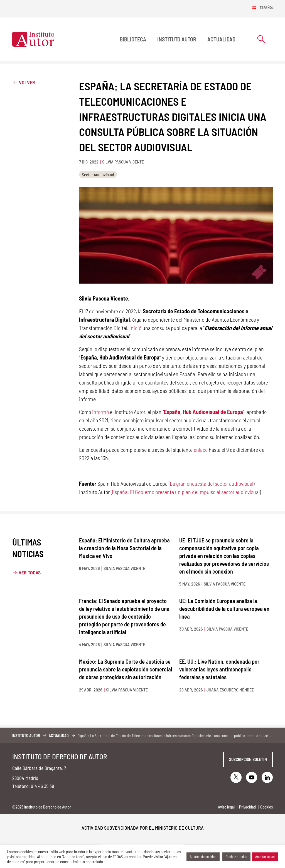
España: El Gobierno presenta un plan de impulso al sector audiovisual (186, 492)
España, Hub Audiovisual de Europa (203, 412)
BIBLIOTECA (133, 39)
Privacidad (247, 807)
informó (100, 412)
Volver (24, 82)
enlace (201, 450)
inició (135, 328)
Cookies (266, 807)
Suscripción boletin (248, 759)
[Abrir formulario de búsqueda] (261, 39)
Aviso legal (226, 807)
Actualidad (221, 39)
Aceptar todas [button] (265, 857)
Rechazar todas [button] (236, 857)
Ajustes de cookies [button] (203, 857)
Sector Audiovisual (98, 174)
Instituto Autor (177, 39)
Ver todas (30, 572)
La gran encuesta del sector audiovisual (212, 483)
